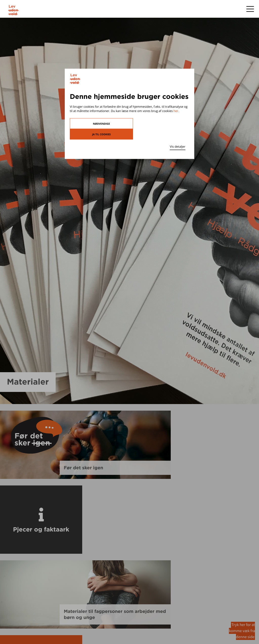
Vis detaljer (178, 146)
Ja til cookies (101, 134)
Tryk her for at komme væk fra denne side (242, 631)
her (176, 111)
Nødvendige (101, 123)
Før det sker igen (83, 468)
